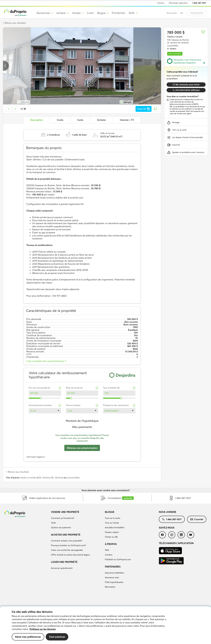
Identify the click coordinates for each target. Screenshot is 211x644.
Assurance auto (112, 577)
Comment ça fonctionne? (63, 518)
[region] (105, 625)
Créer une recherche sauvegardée (67, 550)
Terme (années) (73, 405)
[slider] (41, 398)
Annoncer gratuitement (62, 568)
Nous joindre (172, 13)
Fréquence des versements (116, 405)
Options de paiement (61, 527)
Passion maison (112, 532)
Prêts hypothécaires (114, 582)
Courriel (197, 519)
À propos (111, 544)
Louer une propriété (64, 562)
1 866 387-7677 (199, 3)
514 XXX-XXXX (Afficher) (186, 90)
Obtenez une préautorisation (82, 448)
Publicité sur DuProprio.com (118, 559)
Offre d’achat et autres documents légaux (70, 555)
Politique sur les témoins (43, 629)
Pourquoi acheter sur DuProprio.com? (68, 545)
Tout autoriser (57, 637)
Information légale (34, 457)
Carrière (109, 555)
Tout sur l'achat (112, 523)
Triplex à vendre (175, 37)
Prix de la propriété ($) (39, 388)
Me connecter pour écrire (186, 85)
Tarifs (53, 523)
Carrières (161, 3)
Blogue (110, 512)
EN (182, 13)
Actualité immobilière (115, 527)
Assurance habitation (115, 573)
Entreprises (118, 13)
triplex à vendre (28, 478)
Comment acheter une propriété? (67, 541)
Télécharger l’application (178, 3)
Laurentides (73, 478)
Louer (90, 13)
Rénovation (110, 587)
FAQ (107, 550)
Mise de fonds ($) (74, 388)
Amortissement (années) (40, 405)
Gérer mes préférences (28, 637)
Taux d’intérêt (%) (111, 388)
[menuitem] (77, 520)
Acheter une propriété (66, 535)
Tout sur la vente (113, 518)
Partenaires (113, 567)
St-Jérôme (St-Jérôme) (51, 478)
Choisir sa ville (111, 537)
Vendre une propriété (65, 512)
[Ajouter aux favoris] (203, 32)
